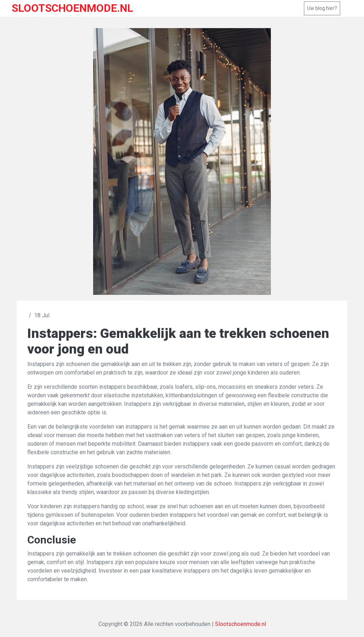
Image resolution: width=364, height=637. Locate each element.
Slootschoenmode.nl (240, 624)
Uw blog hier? (322, 8)
